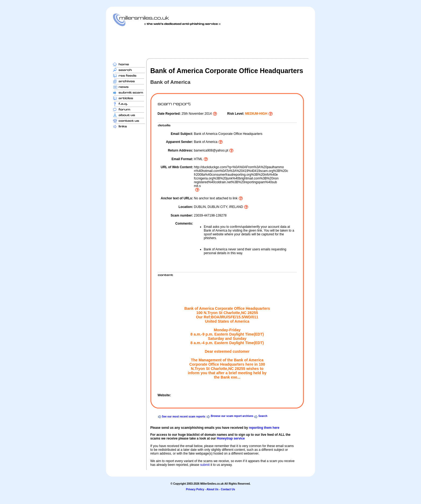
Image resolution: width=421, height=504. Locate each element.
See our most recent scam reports (184, 417)
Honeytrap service (231, 438)
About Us (212, 489)
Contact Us (228, 489)
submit (205, 465)
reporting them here (264, 428)
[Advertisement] (210, 42)
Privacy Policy (195, 489)
